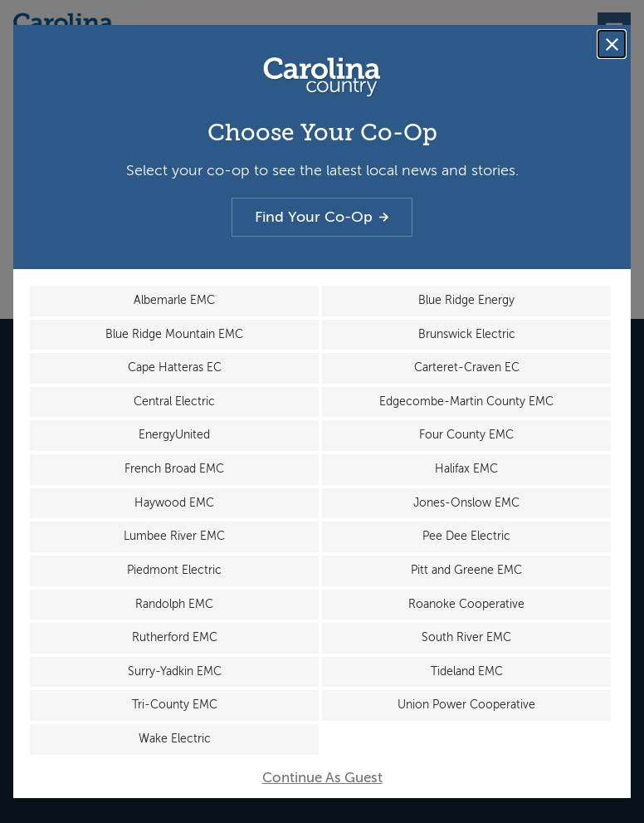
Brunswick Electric (467, 333)
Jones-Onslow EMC (466, 502)
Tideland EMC (467, 671)
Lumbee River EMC (174, 536)
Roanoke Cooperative (466, 604)
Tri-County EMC (175, 705)
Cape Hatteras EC (175, 367)
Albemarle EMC (174, 299)
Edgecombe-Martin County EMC (466, 401)
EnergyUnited (174, 435)
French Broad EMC (174, 469)
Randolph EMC (174, 604)
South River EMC (466, 638)
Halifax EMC (466, 469)
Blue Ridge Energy (466, 299)
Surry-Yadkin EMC (175, 671)
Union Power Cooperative (466, 705)
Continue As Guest (322, 779)
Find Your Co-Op (322, 216)
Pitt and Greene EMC (466, 570)
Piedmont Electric (174, 570)
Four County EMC (466, 435)
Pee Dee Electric (466, 536)
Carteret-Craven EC (467, 367)
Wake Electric (175, 740)
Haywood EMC (174, 502)
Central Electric (174, 401)
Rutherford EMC (175, 638)
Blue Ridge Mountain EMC (174, 333)
